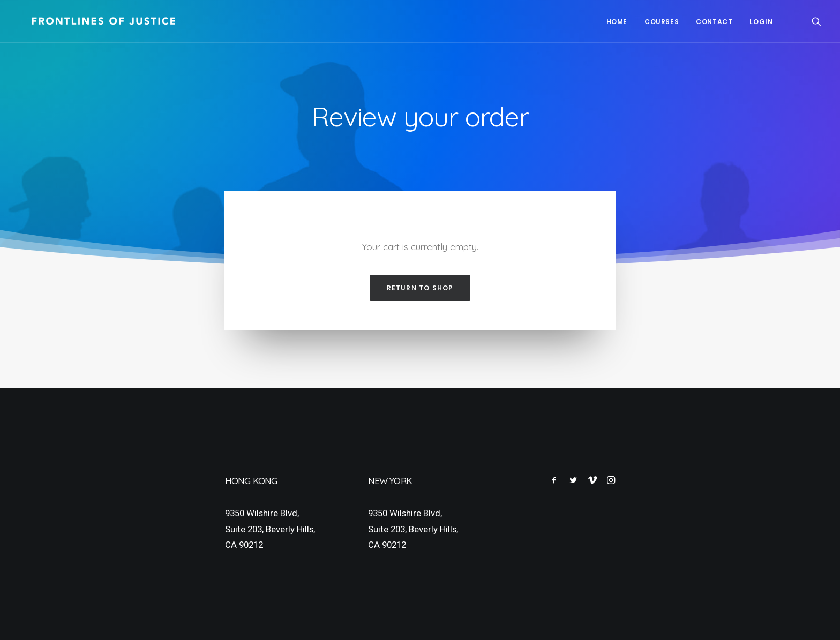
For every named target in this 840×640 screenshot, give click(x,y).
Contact (714, 22)
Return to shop (420, 288)
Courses (662, 22)
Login (761, 22)
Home (617, 22)
